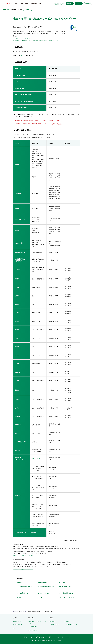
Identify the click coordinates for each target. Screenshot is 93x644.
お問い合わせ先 (32, 630)
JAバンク (67, 637)
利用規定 (25, 637)
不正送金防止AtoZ (53, 625)
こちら (22, 56)
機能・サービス (24, 611)
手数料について (17, 621)
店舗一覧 (15, 628)
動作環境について (18, 625)
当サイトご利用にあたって (38, 637)
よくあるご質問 (32, 627)
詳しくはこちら (36, 459)
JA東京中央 (6, 10)
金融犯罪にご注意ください (71, 625)
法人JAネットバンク (54, 637)
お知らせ (67, 621)
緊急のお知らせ (53, 621)
